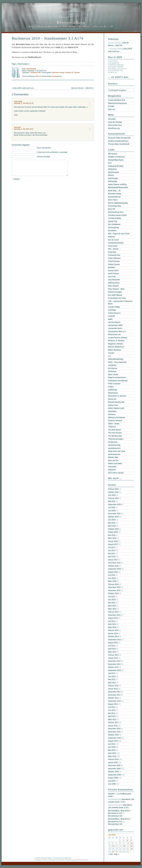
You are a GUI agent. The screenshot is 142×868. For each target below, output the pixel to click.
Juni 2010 (112, 747)
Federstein (112, 252)
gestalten (112, 267)
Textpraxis (112, 427)
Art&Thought (113, 178)
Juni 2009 (112, 784)
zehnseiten (112, 467)
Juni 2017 (112, 550)
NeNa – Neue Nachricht (117, 362)
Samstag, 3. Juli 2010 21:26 (24, 103)
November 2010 (114, 732)
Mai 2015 (112, 603)
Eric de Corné (113, 240)
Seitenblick (112, 411)
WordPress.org (114, 128)
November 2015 (114, 590)
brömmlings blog (114, 206)
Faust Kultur (113, 246)
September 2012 (114, 670)
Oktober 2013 (113, 636)
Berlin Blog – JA (114, 191)
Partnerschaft (82, 860)
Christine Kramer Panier (117, 215)
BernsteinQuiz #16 (115, 816)
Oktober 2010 (113, 735)
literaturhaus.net (114, 334)
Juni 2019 (112, 520)
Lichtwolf (111, 316)
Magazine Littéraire (115, 344)
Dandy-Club (113, 221)
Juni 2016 (112, 578)
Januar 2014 (113, 633)
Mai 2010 (112, 750)
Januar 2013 (113, 658)
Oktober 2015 (113, 593)
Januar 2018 (113, 541)
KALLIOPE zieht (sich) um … (24, 88)
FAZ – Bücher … (114, 249)
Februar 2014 (113, 630)
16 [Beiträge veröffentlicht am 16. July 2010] (124, 846)
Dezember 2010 (114, 729)
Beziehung (69, 860)
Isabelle (111, 794)
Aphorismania (113, 172)
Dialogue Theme (41, 860)
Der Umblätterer (114, 224)
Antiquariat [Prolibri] (116, 166)
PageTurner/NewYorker (117, 377)
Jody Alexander (114, 280)
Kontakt (111, 106)
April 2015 (112, 606)
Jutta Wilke (18, 101)
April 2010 (112, 753)
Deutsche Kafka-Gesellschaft (119, 138)
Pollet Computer (114, 384)
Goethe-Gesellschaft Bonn (118, 141)
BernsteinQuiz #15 (115, 824)
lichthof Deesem (114, 313)
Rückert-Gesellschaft (116, 402)
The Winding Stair (115, 436)
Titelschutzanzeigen (116, 439)
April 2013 (112, 649)
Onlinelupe (112, 371)
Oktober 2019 (113, 517)
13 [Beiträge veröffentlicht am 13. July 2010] (113, 846)
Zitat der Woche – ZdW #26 (82, 88)
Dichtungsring (113, 227)
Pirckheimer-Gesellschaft (118, 381)
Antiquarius (112, 169)
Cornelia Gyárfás (115, 218)
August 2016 (113, 572)
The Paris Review (115, 433)
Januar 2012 (113, 689)
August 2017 (113, 544)
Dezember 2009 (114, 765)
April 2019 (112, 526)
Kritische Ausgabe (115, 292)
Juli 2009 (112, 781)
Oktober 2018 (113, 529)
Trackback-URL (35, 73)
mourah (111, 353)
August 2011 (113, 704)
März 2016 (112, 581)
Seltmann (112, 414)
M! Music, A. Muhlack (116, 341)
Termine (77, 73)
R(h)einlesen (113, 393)
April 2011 (112, 716)
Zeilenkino (112, 470)
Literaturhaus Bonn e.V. (117, 331)
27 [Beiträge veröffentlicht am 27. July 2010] (113, 852)
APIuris (111, 175)
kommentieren (57, 76)
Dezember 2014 (114, 615)
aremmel (17, 127)
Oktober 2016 (113, 566)
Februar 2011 (113, 722)
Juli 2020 (112, 507)
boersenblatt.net (114, 197)
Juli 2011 (112, 707)
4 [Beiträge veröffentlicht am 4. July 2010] (131, 840)
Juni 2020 (112, 511)
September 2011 (114, 701)
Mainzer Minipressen (116, 347)
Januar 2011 (113, 726)
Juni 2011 (112, 710)
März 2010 (112, 756)
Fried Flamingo (114, 261)
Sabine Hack (113, 405)
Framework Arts (114, 255)
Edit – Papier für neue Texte (119, 234)
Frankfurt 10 (69, 73)
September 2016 (114, 569)
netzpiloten (112, 365)
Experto (61, 860)
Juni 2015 (112, 600)
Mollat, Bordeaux (115, 350)
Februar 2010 (113, 759)
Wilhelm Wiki (113, 457)
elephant (111, 237)
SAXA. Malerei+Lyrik (116, 408)
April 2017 (112, 557)
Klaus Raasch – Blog (116, 289)
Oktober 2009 (113, 772)
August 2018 (113, 532)
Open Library (113, 374)
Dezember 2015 (114, 587)
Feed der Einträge (115, 122)
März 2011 (112, 719)
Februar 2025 (113, 489)
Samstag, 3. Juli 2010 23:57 (24, 129)
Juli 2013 (112, 646)
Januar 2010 (113, 762)
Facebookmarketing (116, 243)
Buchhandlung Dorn (116, 212)
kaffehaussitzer (114, 283)
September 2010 (114, 738)
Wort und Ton (113, 460)
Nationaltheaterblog (116, 359)
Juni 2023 (112, 495)
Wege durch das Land (117, 451)
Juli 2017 (112, 547)
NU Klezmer (113, 368)
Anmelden (112, 119)
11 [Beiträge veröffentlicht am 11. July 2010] (132, 843)
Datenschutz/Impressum (117, 103)
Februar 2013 (113, 655)
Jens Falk (112, 277)
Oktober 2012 (113, 667)
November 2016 (114, 563)
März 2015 (112, 609)
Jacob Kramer (113, 273)
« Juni (110, 854)
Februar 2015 (113, 612)
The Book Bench (114, 430)
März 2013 (112, 652)
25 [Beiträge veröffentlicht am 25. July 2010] (132, 849)
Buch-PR (112, 209)
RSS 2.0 (38, 76)
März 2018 (112, 538)
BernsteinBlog (71, 22)
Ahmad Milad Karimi (116, 160)
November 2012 (114, 664)
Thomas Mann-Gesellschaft (119, 144)
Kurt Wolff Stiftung (115, 295)
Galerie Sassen (114, 264)
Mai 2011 (112, 713)
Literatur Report (114, 322)
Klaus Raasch (113, 286)
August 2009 (113, 778)
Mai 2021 (112, 501)
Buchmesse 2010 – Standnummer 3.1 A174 (48, 38)
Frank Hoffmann (114, 258)
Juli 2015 (112, 597)
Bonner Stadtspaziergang (118, 203)
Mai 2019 (112, 523)
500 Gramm (113, 154)
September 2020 (114, 504)
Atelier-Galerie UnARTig (117, 184)
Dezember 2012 (114, 661)
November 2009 (114, 769)
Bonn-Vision (113, 200)
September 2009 (114, 775)
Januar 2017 (113, 560)
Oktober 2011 (113, 698)
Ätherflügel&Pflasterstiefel (118, 187)
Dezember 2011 (114, 692)
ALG (110, 163)
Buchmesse (23, 64)
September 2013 (114, 640)
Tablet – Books (114, 424)
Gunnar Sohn (113, 270)
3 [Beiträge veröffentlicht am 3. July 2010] (127, 840)
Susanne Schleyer (115, 420)
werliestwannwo (114, 454)
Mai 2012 (112, 679)
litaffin (110, 319)
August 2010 (113, 741)
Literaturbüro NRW (115, 325)
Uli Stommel (113, 442)
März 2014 (112, 627)
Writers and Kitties (115, 463)
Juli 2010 (112, 744)
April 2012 (112, 683)
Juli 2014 (112, 621)
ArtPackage (113, 181)
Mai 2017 (112, 554)
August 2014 (113, 618)
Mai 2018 (112, 535)
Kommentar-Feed (115, 125)
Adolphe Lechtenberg (116, 157)
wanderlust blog (114, 445)
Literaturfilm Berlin (115, 328)
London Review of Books (118, 338)
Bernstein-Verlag (58, 73)
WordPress (67, 858)
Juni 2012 (112, 676)
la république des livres (117, 298)
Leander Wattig (114, 307)
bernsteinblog (31, 69)
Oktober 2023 (113, 492)
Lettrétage (112, 310)
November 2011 (114, 695)
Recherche (112, 399)
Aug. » (117, 854)
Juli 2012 (112, 673)
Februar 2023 (113, 498)
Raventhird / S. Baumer (117, 396)
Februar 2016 (113, 584)
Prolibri (111, 387)
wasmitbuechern (114, 448)
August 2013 (113, 643)
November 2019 (114, 514)
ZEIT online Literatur (116, 473)
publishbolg (112, 390)
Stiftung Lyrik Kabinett (117, 417)
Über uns (112, 109)
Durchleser (112, 230)
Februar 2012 (113, 686)
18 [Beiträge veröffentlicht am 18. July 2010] (132, 846)
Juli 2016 (112, 575)
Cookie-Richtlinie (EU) (117, 100)
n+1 (110, 356)
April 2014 (112, 624)
